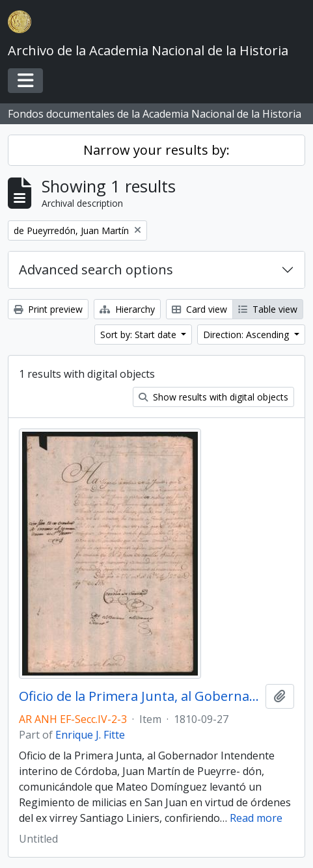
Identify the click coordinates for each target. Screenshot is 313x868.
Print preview (48, 309)
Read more (256, 818)
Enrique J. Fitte (90, 735)
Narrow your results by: (156, 150)
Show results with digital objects (213, 397)
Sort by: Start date (140, 335)
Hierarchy (127, 309)
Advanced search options (96, 270)
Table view (268, 309)
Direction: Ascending (247, 335)
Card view (199, 309)
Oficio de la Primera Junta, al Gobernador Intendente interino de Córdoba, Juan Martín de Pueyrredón (140, 696)
